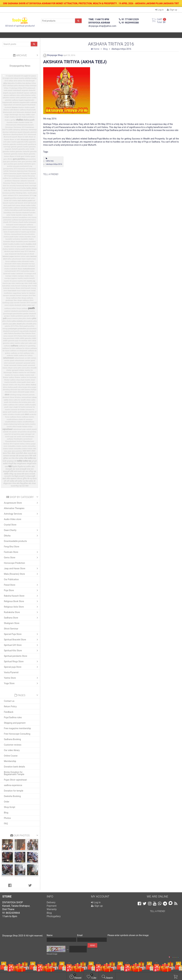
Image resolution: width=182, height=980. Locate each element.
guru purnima (19, 159)
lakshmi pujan (8, 256)
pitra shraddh (27, 324)
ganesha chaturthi (22, 152)
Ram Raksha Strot (28, 333)
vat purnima (22, 432)
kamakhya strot (10, 213)
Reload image (52, 954)
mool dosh (12, 291)
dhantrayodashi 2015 (19, 134)
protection (22, 329)
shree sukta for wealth (17, 400)
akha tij (14, 83)
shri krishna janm (25, 402)
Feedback (9, 712)
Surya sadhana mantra (26, 417)
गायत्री (4, 461)
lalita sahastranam (14, 259)
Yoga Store (22, 683)
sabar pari (24, 343)
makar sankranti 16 (18, 274)
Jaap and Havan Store (22, 568)
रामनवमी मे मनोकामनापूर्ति (26, 476)
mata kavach (16, 286)
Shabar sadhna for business (26, 377)
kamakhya (24, 208)
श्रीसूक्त (6, 484)
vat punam (13, 432)
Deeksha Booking (12, 796)
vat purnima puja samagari (21, 434)
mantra (20, 278)
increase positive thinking (12, 193)
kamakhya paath (16, 210)
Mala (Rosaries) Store (22, 574)
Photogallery (54, 916)
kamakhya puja (29, 210)
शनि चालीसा (11, 481)
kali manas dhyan (19, 205)
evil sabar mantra (10, 142)
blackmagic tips (16, 115)
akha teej (7, 83)
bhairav (15, 107)
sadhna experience (13, 785)
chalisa (19, 120)
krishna (33, 232)
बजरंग (16, 471)
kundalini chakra (27, 239)
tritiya (30, 427)
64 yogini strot (8, 78)
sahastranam (9, 358)
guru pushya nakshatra (23, 164)
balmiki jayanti (21, 105)
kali (26, 198)
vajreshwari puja (19, 429)
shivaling (6, 390)
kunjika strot (31, 244)
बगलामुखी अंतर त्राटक (12, 469)
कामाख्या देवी (14, 456)
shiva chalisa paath (10, 387)
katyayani (32, 222)
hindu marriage (31, 186)
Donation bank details (14, 767)
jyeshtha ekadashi (17, 198)
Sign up (172, 10)
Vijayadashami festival (14, 441)
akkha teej (21, 83)
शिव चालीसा (29, 481)
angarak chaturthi (28, 90)
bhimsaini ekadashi (24, 112)
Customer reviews (13, 745)
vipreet (17, 444)
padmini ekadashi (11, 311)
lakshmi (25, 246)
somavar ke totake (18, 410)
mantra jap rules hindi (24, 283)
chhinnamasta (11, 125)
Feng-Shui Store (12, 547)
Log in (159, 10)
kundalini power (22, 242)
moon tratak (21, 291)
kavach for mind (19, 230)
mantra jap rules (9, 283)
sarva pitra (17, 368)
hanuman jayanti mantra (18, 176)
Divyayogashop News (20, 66)
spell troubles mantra (26, 412)
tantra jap (21, 424)
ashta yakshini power (24, 98)
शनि (5, 481)
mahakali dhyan (16, 269)
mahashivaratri (29, 269)
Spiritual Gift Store (22, 645)
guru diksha (8, 159)
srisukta (11, 414)
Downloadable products (15, 541)
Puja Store (22, 590)
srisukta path (19, 414)
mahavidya (25, 271)
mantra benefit (29, 278)
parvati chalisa (29, 316)
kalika (28, 205)
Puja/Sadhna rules (13, 717)
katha (26, 222)
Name (50, 935)
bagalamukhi (29, 100)
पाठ (10, 466)
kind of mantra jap (22, 232)
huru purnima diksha (27, 190)
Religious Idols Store (22, 607)
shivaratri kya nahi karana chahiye (23, 390)
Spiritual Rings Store (22, 661)
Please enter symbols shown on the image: (128, 935)
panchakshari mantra (27, 311)
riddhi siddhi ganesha (23, 338)
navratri (17, 303)
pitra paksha (28, 321)
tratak (19, 427)
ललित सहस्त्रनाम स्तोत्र (13, 479)
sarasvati (11, 363)
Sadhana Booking (12, 739)
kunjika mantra (20, 244)
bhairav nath (8, 110)
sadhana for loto (9, 348)
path (5, 318)
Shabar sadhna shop (12, 380)
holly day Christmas (11, 190)
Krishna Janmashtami (13, 234)
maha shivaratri (23, 261)
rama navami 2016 (11, 336)
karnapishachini (25, 220)
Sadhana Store (22, 618)
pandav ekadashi (29, 314)
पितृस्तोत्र (15, 467)
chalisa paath (29, 120)
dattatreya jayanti (16, 132)
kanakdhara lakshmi (10, 217)
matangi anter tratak (29, 286)
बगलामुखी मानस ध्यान (27, 469)
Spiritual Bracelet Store (22, 640)
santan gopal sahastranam (14, 361)
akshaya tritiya (24, 86)
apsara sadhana (30, 93)
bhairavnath (31, 110)
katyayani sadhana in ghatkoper (16, 227)
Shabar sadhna (9, 377)
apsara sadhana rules (12, 95)
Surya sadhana (11, 417)
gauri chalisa (26, 156)
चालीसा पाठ (27, 461)
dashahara (30, 127)
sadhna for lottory (26, 356)
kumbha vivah (30, 237)
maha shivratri (22, 266)
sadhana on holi (17, 353)
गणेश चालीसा (19, 458)
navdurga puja (8, 303)
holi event (17, 188)
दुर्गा (33, 461)
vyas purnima (17, 451)
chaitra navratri (16, 117)
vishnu (22, 444)
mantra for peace (10, 281)
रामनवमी (32, 474)
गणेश (13, 458)
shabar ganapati (12, 370)
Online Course (11, 756)
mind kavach (25, 288)
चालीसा (20, 461)
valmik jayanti (31, 429)
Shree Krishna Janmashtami (21, 397)
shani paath (21, 382)
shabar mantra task (27, 375)
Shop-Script (10, 807)
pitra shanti (17, 324)
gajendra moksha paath (19, 144)
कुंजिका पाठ (7, 458)
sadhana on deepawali (19, 351)
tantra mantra (30, 424)
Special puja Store (22, 667)
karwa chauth (18, 222)
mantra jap (31, 281)
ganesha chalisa (9, 152)
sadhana (14, 346)
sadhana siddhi (13, 356)
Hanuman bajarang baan (18, 171)
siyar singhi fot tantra (17, 407)
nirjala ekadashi (15, 305)
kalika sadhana (14, 208)
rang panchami (9, 338)
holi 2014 (9, 188)
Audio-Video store (13, 519)
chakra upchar (10, 120)
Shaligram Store (12, 623)
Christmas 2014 (19, 127)
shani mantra (25, 380)
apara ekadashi (18, 93)
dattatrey (17, 130)
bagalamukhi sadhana (28, 102)
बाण (27, 471)
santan (33, 358)
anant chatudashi (15, 90)
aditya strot (13, 81)
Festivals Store (22, 552)
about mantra (19, 78)
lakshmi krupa (31, 249)
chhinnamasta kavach (25, 125)
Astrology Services (22, 514)
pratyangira (13, 329)
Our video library (12, 750)
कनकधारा (6, 456)
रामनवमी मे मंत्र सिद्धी (11, 476)
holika (24, 188)
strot (27, 414)
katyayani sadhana (26, 225)
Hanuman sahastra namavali (23, 181)
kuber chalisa (19, 237)
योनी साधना (25, 474)
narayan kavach (16, 295)
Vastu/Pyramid (11, 672)
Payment (52, 906)
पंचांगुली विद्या (12, 464)
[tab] (10, 885)
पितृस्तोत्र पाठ (22, 467)
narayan (6, 295)
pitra (34, 318)
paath (32, 308)
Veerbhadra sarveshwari (23, 439)
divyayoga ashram (28, 139)
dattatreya (25, 130)
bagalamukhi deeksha (11, 102)
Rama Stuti (22, 336)
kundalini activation (13, 239)
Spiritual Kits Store (22, 651)
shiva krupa (23, 387)
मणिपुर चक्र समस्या (15, 474)
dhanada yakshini (30, 132)
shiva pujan (32, 387)
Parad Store (22, 585)
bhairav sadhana (20, 110)
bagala (21, 100)
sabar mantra (15, 343)
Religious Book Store (22, 601)
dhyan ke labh (23, 137)
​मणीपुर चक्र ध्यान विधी (21, 486)
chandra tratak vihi (25, 122)
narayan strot (27, 295)
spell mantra (12, 412)
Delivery (51, 902)
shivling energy (16, 395)
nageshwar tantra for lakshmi (24, 293)
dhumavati (32, 134)
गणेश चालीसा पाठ (30, 458)
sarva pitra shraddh (29, 368)
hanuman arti (23, 169)
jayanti (7, 198)
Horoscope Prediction (14, 563)
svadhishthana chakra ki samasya (20, 419)
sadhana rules (29, 353)
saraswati (19, 363)
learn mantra (27, 259)
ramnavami (31, 336)
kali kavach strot (21, 203)
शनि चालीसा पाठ (20, 481)
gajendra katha (23, 142)
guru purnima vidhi (29, 162)
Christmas (9, 127)
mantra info (22, 281)
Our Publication (11, 579)
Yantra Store (22, 678)
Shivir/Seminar (11, 629)
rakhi (6, 333)
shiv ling (17, 385)
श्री (34, 481)
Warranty (52, 909)
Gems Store (22, 558)
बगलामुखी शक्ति (8, 471)
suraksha (33, 414)
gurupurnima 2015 (10, 169)
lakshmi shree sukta (22, 256)
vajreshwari (7, 429)
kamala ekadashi (22, 213)
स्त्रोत (30, 484)
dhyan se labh (15, 139)
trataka (25, 427)
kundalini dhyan (10, 242)
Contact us (9, 701)
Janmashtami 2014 (26, 195)
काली (34, 456)
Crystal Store (10, 525)
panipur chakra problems (14, 316)
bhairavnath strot (10, 112)
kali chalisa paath (25, 201)
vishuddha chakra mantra (17, 446)
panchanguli (8, 314)
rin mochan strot (25, 341)
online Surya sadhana (20, 308)
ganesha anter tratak (26, 149)
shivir (7, 395)
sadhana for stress (23, 348)
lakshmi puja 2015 (21, 251)
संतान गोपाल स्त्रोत (14, 484)
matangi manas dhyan (12, 288)
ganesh (14, 147)
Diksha (22, 536)
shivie (32, 392)
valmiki (6, 432)
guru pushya (9, 164)
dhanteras (7, 134)
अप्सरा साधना (27, 451)
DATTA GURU (8, 130)
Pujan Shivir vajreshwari (15, 780)
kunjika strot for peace (13, 247)
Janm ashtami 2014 (10, 195)
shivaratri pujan (23, 392)
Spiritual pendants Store (16, 656)
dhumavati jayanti (10, 137)
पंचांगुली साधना (22, 464)
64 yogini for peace (29, 76)
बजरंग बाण (22, 471)
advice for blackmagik (26, 81)
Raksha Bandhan (15, 333)
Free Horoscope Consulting (17, 734)
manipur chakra (11, 276)
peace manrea (13, 318)
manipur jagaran (11, 278)
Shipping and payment (15, 723)
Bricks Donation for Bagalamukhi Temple (14, 773)
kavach (10, 230)
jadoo (34, 193)
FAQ (6, 824)
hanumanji (20, 186)
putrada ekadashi (29, 331)
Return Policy (10, 706)
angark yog (7, 93)
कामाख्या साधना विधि (25, 456)
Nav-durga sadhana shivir (24, 300)
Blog (6, 813)
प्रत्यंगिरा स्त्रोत (30, 467)
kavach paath (31, 230)
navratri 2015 (25, 303)
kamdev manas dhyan (24, 215)
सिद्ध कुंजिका (24, 484)
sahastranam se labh (22, 358)
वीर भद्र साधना (32, 479)
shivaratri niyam (11, 392)
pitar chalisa (27, 318)
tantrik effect (12, 427)
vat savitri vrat (19, 437)
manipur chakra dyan (26, 276)
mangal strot (31, 274)
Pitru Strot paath (22, 326)
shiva (23, 385)
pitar (20, 318)
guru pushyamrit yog (24, 166)
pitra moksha (17, 321)
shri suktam (20, 405)
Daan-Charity (22, 530)
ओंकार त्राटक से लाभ (30, 453)
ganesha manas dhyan (20, 154)
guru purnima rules (14, 162)
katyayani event (12, 225)
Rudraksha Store (22, 612)
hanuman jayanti (16, 174)
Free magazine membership (17, 728)
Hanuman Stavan (10, 183)
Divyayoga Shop (55, 55)
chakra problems (28, 117)
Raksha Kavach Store (22, 596)
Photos (7, 818)
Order (7, 802)
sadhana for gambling (27, 346)
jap (35, 195)
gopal (33, 156)
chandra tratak (12, 122)
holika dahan (32, 188)
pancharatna (18, 314)
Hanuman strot (22, 183)
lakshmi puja (9, 251)
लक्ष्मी (4, 479)
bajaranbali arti (10, 105)
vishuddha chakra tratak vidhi (25, 449)
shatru (11, 385)
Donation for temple (14, 791)
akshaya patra (13, 86)
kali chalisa (13, 201)
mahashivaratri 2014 (12, 271)
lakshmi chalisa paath (17, 249)
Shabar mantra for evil (21, 373)
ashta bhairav (26, 95)
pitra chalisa (7, 321)
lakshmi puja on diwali (26, 254)
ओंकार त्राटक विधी (17, 453)
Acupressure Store (22, 503)
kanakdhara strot (25, 217)
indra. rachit (27, 193)
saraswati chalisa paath (18, 365)
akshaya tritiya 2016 (19, 88)
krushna (25, 234)
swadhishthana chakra (14, 422)
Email (80, 935)
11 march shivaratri (13, 76)
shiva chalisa (31, 385)
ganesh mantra (23, 147)
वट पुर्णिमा (24, 479)
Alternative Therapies (14, 508)
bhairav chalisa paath (26, 107)
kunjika (11, 244)
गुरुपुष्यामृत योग (12, 461)
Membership (10, 761)
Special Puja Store (22, 634)
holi (4, 188)
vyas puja (7, 451)
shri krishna (13, 402)
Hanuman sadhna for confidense (19, 177)
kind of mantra (9, 232)
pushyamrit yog (16, 331)
